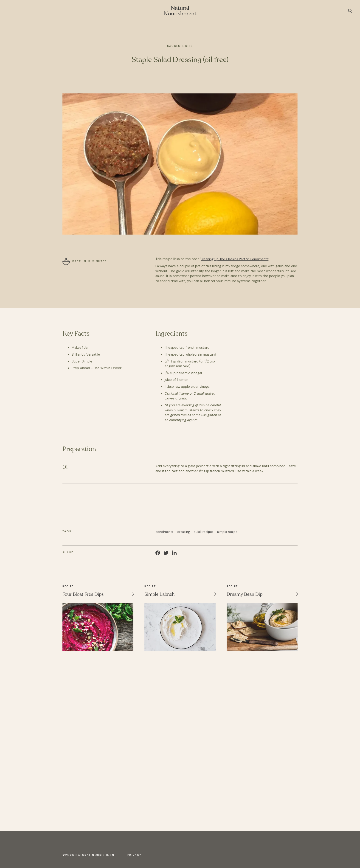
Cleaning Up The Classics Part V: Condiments (235, 259)
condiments (165, 532)
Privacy (135, 855)
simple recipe (227, 532)
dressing (184, 532)
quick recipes (204, 532)
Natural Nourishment (180, 11)
